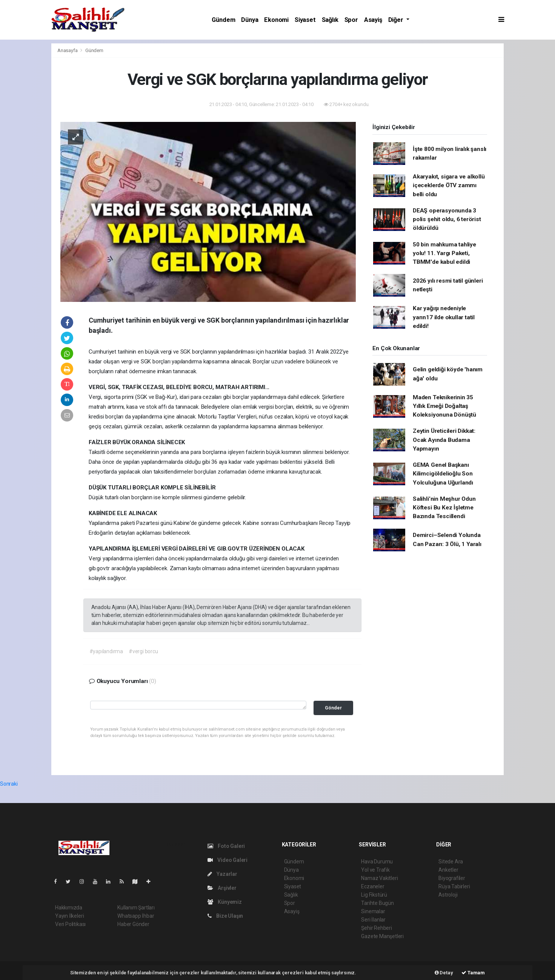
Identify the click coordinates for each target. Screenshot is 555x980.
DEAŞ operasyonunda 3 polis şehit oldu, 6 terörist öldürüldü (447, 219)
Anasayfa (68, 50)
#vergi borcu (143, 651)
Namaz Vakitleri (379, 878)
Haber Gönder (133, 924)
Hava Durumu (377, 862)
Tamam (473, 973)
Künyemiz (225, 902)
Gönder (333, 708)
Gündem (223, 20)
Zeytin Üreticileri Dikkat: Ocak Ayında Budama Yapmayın (444, 440)
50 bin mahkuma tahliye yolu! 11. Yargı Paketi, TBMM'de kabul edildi (444, 253)
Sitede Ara (451, 862)
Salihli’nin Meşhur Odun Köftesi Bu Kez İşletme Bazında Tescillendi (444, 508)
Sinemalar (373, 911)
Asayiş (373, 20)
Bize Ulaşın (225, 916)
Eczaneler (373, 886)
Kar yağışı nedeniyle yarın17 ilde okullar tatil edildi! (444, 317)
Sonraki (9, 784)
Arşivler (222, 888)
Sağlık (330, 20)
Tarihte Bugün (377, 903)
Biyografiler (452, 878)
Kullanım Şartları (136, 908)
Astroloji (448, 895)
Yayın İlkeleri (69, 916)
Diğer (397, 20)
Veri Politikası (70, 924)
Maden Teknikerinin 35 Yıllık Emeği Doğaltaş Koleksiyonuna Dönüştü (444, 406)
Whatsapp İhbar (136, 916)
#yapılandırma (106, 651)
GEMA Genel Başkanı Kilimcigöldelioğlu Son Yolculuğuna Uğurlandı (443, 474)
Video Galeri (228, 860)
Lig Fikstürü (374, 895)
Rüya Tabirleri (454, 886)
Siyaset (305, 20)
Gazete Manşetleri (382, 936)
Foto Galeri (226, 846)
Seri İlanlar (373, 920)
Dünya (250, 20)
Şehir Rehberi (377, 928)
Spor (351, 20)
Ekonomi (276, 20)
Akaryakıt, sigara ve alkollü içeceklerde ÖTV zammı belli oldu (449, 185)
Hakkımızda (69, 908)
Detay (444, 973)
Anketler (448, 870)
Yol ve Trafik (375, 870)
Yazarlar (222, 874)
